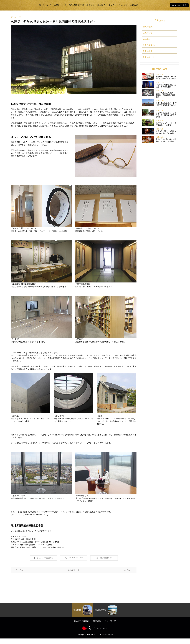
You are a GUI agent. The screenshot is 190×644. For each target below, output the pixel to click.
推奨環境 (97, 626)
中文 (185, 5)
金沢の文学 (149, 32)
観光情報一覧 (74, 570)
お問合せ (134, 5)
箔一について (45, 5)
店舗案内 (101, 5)
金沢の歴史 (149, 26)
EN (178, 5)
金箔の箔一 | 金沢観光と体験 (20, 5)
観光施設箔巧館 (76, 5)
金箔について (60, 5)
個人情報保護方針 (82, 626)
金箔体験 (90, 5)
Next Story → (128, 570)
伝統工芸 (148, 37)
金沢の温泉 (149, 48)
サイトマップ (110, 626)
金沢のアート (150, 54)
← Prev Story (19, 570)
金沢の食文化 (150, 43)
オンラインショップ (118, 5)
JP (173, 5)
